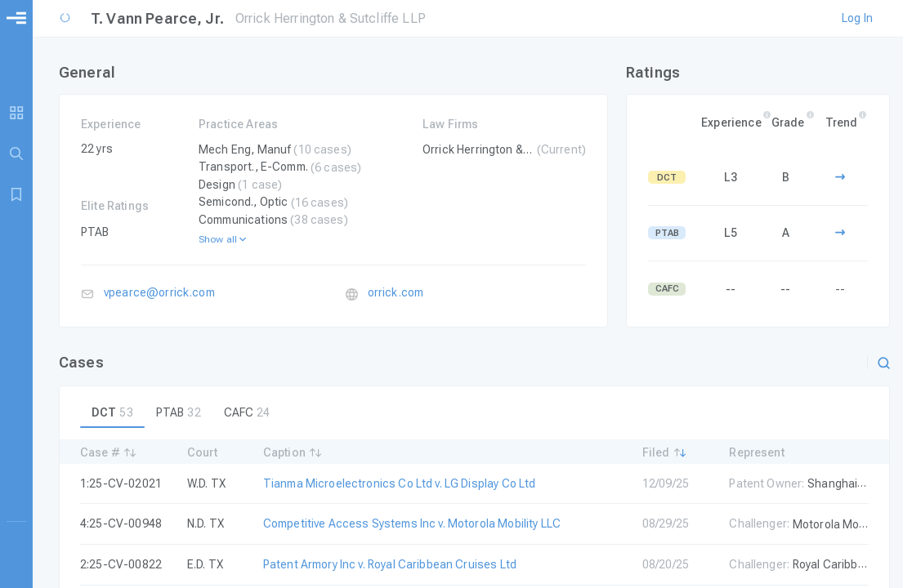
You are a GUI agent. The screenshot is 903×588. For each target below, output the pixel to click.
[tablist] (474, 413)
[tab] (112, 413)
